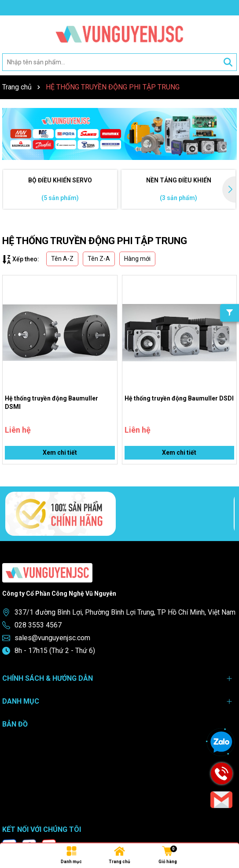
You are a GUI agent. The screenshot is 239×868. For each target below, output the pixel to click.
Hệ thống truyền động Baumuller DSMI (51, 403)
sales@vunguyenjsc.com (52, 638)
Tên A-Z (62, 259)
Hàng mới (137, 259)
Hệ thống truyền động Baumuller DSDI (179, 398)
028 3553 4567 (38, 625)
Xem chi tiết (60, 453)
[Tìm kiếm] (228, 62)
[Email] (221, 800)
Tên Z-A (99, 259)
